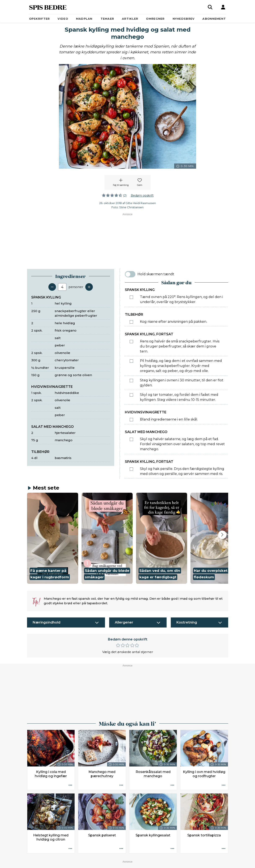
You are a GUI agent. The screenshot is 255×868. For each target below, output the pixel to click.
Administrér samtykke (181, 856)
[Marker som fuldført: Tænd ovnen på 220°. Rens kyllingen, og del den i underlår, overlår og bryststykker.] (131, 297)
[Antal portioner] (62, 287)
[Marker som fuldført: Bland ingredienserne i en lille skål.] (131, 420)
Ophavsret (130, 856)
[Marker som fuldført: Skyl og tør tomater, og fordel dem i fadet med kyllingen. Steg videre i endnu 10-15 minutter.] (131, 395)
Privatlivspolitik (151, 856)
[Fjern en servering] (52, 287)
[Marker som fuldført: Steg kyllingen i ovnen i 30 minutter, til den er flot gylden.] (131, 381)
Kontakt (63, 856)
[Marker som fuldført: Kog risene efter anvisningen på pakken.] (131, 322)
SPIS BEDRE (48, 7)
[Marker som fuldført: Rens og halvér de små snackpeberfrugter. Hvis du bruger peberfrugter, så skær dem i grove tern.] (131, 342)
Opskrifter (39, 19)
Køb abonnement (106, 856)
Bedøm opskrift (142, 195)
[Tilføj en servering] (89, 287)
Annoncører (81, 856)
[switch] (130, 274)
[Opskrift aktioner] (70, 686)
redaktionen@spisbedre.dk (192, 846)
